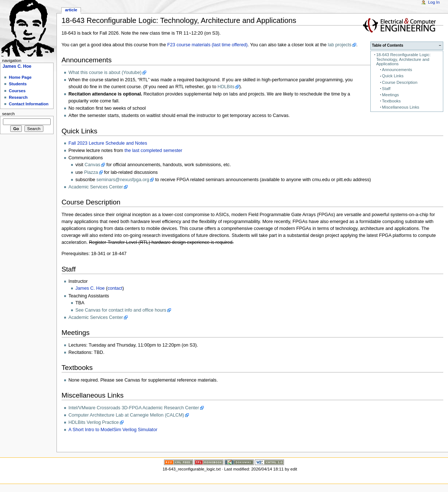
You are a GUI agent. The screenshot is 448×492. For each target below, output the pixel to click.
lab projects (340, 45)
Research (18, 97)
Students (18, 84)
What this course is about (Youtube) (105, 73)
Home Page (20, 77)
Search (9, 114)
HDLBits (226, 87)
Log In (434, 2)
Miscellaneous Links (401, 107)
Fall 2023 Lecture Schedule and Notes (108, 143)
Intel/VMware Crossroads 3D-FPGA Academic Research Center (134, 408)
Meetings (390, 95)
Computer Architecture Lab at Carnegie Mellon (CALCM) (126, 415)
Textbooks (391, 101)
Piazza (91, 172)
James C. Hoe (90, 288)
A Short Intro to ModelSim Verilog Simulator (113, 430)
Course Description (400, 82)
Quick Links (393, 76)
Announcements (397, 70)
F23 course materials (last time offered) (207, 45)
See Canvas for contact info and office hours (121, 310)
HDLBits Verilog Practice (94, 422)
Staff (386, 89)
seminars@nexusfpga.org (123, 180)
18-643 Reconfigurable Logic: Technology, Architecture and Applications (403, 59)
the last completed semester (153, 151)
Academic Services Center (96, 187)
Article (71, 10)
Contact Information (29, 104)
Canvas (92, 165)
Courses (17, 91)
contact (115, 288)
